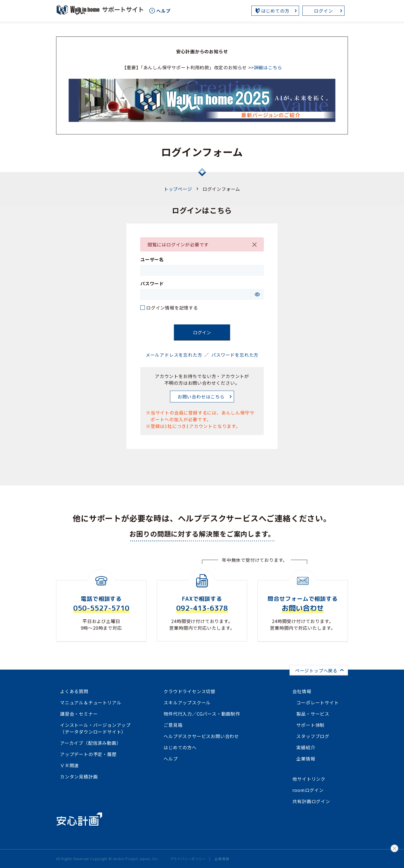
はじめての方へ (180, 747)
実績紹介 (306, 747)
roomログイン (308, 790)
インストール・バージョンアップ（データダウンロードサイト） (95, 728)
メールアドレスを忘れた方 (174, 355)
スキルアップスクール (187, 702)
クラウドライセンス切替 (190, 691)
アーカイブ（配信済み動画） (90, 743)
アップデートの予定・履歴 (88, 754)
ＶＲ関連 (69, 765)
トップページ (178, 189)
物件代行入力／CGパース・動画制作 (202, 714)
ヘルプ (171, 759)
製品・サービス (313, 714)
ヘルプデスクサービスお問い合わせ (201, 736)
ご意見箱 (173, 725)
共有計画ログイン (311, 801)
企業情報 (306, 759)
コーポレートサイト (317, 702)
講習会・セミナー (79, 714)
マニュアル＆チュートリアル (91, 702)
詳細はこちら (268, 67)
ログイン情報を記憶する (172, 308)
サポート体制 (310, 725)
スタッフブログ (313, 736)
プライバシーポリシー (188, 859)
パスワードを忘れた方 (235, 355)
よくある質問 (74, 691)
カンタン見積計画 (79, 777)
